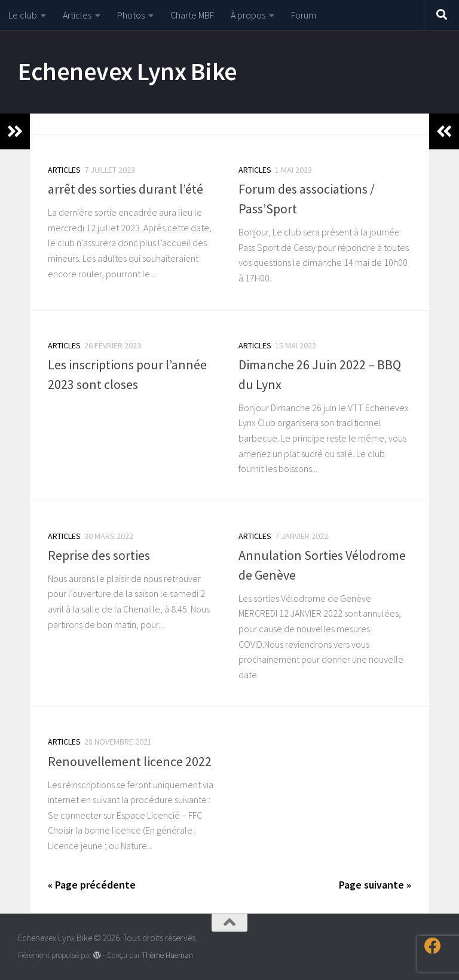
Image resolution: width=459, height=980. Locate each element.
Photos (131, 15)
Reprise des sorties (99, 555)
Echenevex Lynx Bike (128, 71)
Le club (23, 15)
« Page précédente (92, 885)
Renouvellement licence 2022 (130, 761)
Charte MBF (192, 15)
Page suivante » (375, 885)
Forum (304, 15)
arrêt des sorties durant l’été (126, 189)
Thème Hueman (167, 955)
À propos (248, 15)
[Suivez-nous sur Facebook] (433, 946)
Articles (77, 15)
